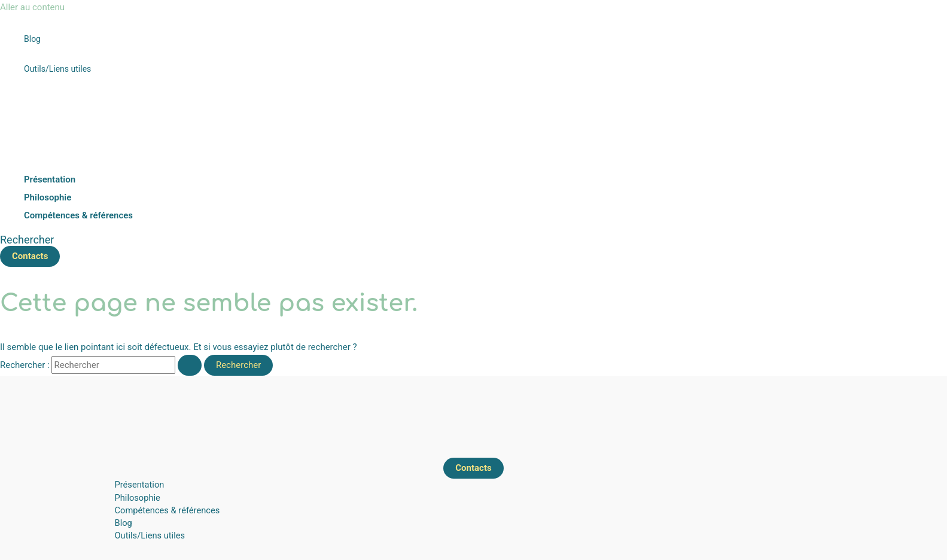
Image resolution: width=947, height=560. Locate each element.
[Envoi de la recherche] (190, 365)
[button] (27, 240)
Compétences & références (168, 510)
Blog (124, 523)
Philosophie (138, 498)
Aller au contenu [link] (32, 7)
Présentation (140, 485)
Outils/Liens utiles (150, 535)
